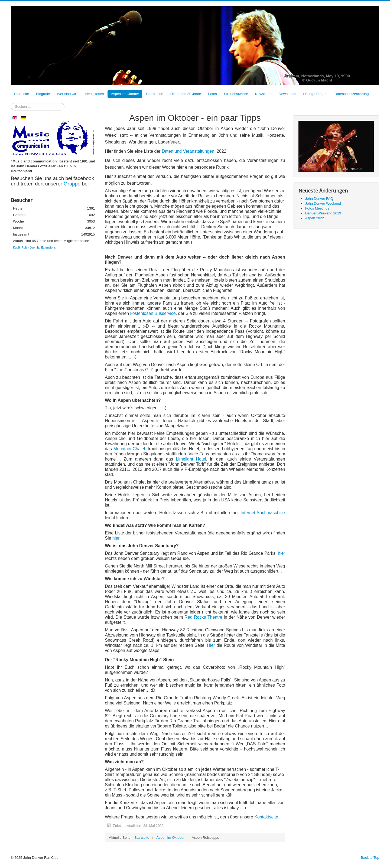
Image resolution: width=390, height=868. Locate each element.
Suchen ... (11, 103)
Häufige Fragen (315, 94)
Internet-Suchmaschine (263, 513)
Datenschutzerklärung (352, 94)
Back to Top (370, 858)
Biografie (43, 94)
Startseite (22, 94)
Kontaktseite (266, 817)
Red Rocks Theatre (203, 617)
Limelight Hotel (191, 459)
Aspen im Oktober (125, 94)
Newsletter (263, 94)
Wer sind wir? (68, 94)
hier (116, 538)
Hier (211, 645)
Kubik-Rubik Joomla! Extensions (34, 247)
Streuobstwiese (236, 94)
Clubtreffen (155, 94)
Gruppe (73, 184)
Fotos (212, 94)
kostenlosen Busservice (153, 313)
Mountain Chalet (129, 449)
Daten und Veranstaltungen (188, 151)
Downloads (287, 94)
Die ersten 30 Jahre (186, 94)
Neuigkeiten (95, 94)
